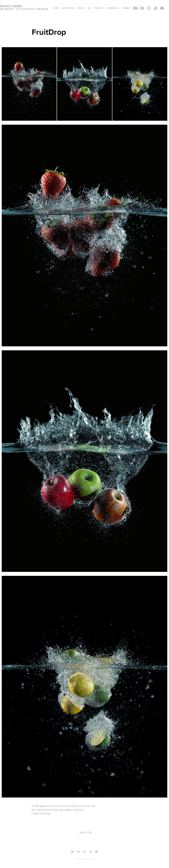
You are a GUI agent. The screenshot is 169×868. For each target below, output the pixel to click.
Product (99, 8)
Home (56, 8)
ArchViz (81, 8)
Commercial (113, 8)
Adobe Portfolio (89, 859)
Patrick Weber (11, 6)
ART (90, 8)
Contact (126, 8)
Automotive (68, 8)
